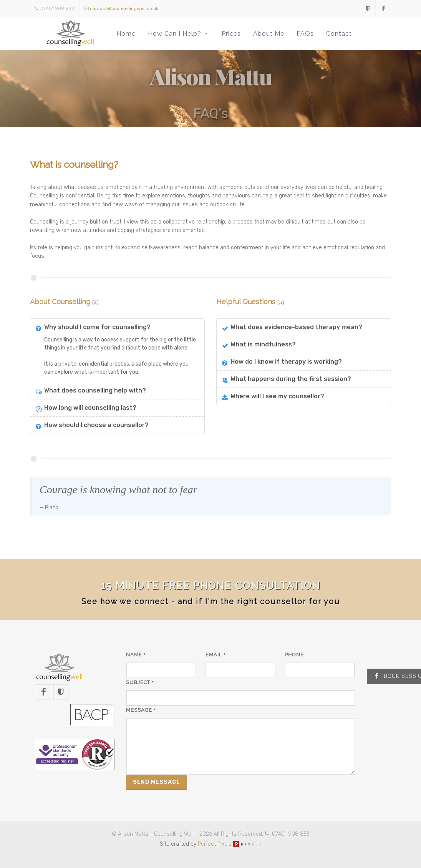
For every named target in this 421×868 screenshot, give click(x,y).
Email (216, 655)
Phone (294, 655)
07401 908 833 (55, 8)
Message (141, 710)
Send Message (157, 782)
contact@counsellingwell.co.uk (124, 8)
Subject (140, 682)
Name (136, 655)
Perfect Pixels (230, 844)
